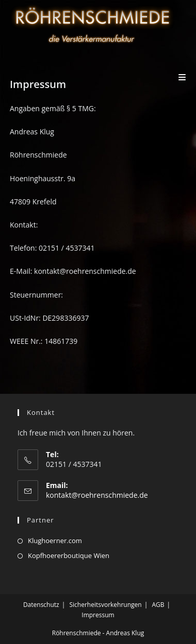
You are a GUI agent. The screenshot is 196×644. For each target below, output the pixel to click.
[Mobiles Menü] (182, 77)
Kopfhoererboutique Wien (69, 555)
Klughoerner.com (55, 541)
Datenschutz (41, 605)
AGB (158, 605)
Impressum (98, 615)
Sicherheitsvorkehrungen (105, 605)
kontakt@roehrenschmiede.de (97, 495)
